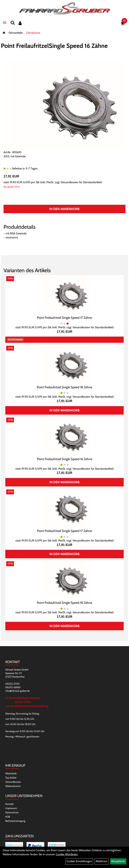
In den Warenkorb (64, 209)
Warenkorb (11, 773)
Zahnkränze (33, 33)
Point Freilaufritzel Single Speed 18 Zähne (64, 387)
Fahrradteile (16, 33)
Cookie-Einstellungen (79, 861)
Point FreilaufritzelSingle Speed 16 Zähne (54, 46)
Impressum (11, 808)
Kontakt (9, 804)
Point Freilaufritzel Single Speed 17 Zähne (64, 318)
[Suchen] (13, 23)
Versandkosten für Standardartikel (81, 182)
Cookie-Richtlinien (67, 854)
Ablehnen (102, 861)
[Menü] (5, 23)
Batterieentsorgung (15, 821)
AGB (8, 817)
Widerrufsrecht (13, 786)
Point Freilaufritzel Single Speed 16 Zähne (65, 459)
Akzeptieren (118, 861)
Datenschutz (12, 812)
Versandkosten (13, 782)
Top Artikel (11, 778)
